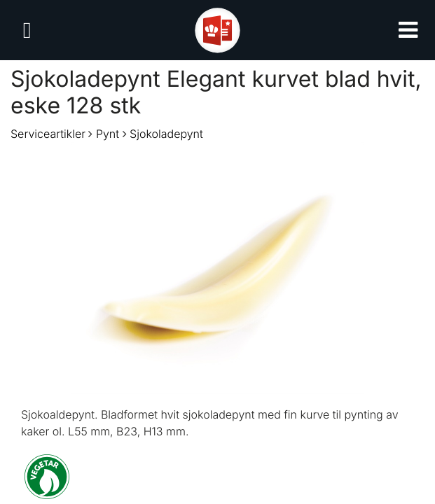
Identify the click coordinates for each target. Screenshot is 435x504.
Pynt (108, 134)
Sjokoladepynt (166, 134)
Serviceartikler (48, 134)
